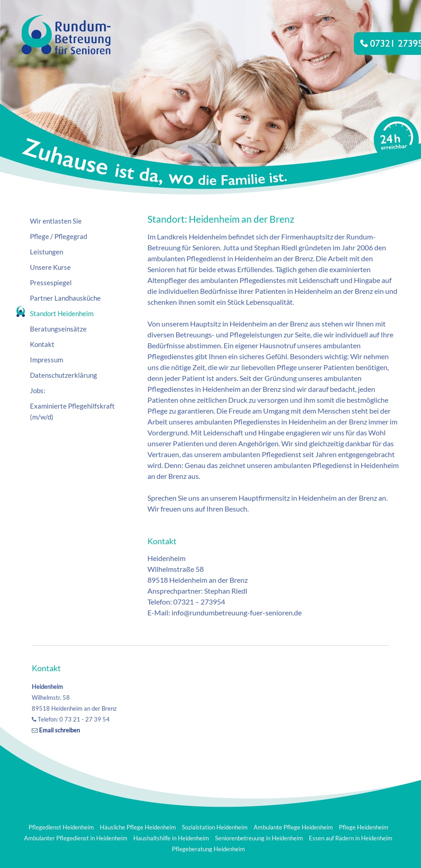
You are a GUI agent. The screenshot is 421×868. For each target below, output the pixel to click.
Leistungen (47, 252)
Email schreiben (59, 730)
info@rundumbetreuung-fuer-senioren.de (237, 612)
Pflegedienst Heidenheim (61, 827)
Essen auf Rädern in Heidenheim (351, 838)
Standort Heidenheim (62, 313)
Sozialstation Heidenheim (215, 827)
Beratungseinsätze (58, 329)
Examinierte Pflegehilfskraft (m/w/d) (72, 411)
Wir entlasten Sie (56, 221)
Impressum (47, 360)
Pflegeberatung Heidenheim (208, 849)
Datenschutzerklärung (64, 375)
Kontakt (42, 344)
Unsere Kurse (50, 267)
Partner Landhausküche (65, 298)
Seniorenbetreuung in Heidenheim (259, 838)
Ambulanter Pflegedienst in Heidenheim (76, 838)
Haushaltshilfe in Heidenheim (171, 838)
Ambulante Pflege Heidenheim (293, 827)
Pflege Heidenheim (364, 827)
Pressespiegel (51, 283)
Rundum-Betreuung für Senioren (59, 118)
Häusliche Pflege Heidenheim (138, 827)
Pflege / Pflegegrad (59, 236)
